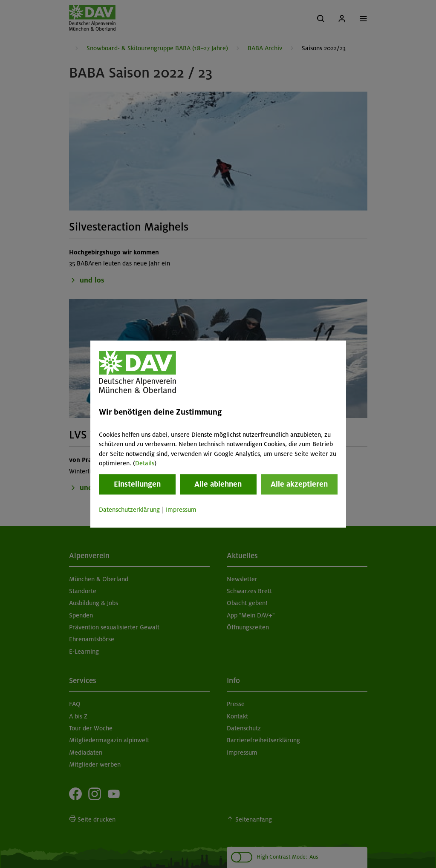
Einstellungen (137, 484)
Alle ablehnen (218, 484)
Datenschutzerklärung (129, 510)
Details (145, 463)
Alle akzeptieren (299, 484)
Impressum (181, 510)
